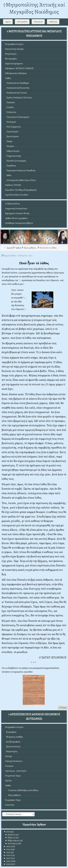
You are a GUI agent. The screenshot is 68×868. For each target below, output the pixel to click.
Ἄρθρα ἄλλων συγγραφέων (16, 218)
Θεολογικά (11, 122)
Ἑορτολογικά (12, 132)
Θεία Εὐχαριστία (13, 127)
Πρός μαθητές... (15, 795)
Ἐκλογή (8, 756)
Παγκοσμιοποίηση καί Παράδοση (20, 170)
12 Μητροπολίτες (13, 204)
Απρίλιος (10, 835)
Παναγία (10, 146)
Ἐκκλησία (10, 102)
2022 (7, 855)
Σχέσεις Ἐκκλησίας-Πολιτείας (18, 98)
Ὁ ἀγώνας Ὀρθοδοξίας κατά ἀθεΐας (23, 790)
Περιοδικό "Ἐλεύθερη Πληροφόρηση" (21, 190)
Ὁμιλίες (8, 781)
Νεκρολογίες (11, 54)
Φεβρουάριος (12, 841)
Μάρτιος (10, 838)
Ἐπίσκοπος (11, 112)
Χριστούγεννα (12, 136)
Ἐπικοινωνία (38, 22)
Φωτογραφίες (11, 59)
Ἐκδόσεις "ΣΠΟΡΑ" (13, 185)
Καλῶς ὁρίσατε (22, 22)
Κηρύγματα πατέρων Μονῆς (17, 213)
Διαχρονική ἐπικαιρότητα (16, 208)
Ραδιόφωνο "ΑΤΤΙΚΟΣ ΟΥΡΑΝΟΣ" (20, 68)
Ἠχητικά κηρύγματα (14, 64)
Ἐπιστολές (10, 805)
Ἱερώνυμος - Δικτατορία (16, 771)
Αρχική (8, 22)
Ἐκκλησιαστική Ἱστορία (16, 93)
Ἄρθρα (8, 78)
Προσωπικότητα (13, 747)
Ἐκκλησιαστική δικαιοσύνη (17, 88)
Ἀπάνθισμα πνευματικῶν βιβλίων (19, 223)
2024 (7, 849)
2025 (7, 846)
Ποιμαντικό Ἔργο (13, 776)
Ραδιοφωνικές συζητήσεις (16, 73)
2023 (7, 852)
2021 (7, 858)
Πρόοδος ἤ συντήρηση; (16, 161)
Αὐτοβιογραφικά (13, 742)
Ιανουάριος (11, 843)
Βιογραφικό (11, 732)
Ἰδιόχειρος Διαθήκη (14, 737)
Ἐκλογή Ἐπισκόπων (14, 761)
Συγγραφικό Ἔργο (13, 800)
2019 (7, 864)
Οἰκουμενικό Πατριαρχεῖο (17, 117)
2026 (7, 832)
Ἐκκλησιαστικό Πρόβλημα (17, 83)
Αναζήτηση (53, 22)
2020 (7, 861)
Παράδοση (10, 166)
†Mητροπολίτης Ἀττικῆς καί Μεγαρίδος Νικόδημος (34, 8)
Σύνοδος (9, 107)
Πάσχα (9, 141)
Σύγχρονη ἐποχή (13, 156)
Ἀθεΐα (8, 175)
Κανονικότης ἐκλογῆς (14, 49)
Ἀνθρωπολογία (12, 151)
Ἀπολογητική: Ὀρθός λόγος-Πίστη (20, 180)
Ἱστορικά (9, 766)
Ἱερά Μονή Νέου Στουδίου (17, 195)
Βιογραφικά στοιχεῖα (14, 44)
